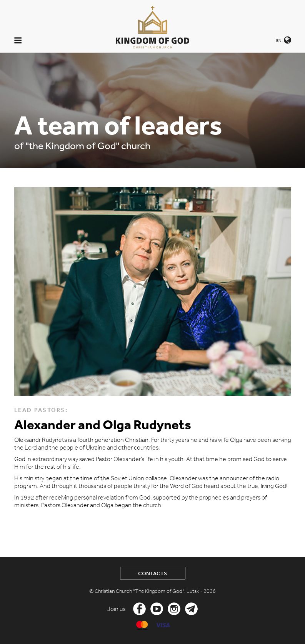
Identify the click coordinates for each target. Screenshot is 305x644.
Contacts (152, 573)
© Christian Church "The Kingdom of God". (138, 591)
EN (279, 40)
